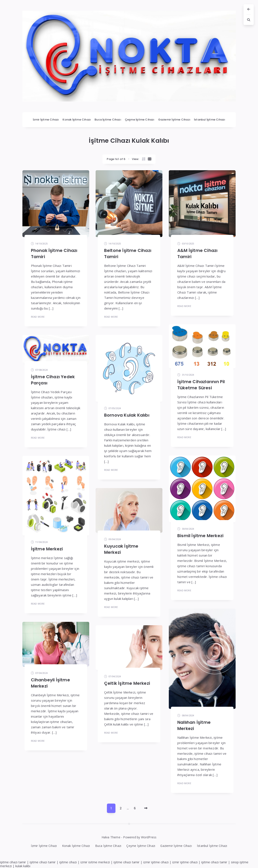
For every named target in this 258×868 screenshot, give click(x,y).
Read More (38, 317)
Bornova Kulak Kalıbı (127, 415)
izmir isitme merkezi (95, 862)
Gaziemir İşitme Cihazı (174, 120)
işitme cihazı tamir (13, 862)
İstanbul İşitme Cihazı (210, 120)
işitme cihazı (68, 862)
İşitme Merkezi (47, 549)
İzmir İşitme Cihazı (46, 120)
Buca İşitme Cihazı (108, 120)
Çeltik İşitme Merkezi (127, 683)
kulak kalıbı (23, 866)
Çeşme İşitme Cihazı (140, 120)
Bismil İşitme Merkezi (200, 536)
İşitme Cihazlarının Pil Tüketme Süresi (201, 385)
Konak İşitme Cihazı (77, 120)
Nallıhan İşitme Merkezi (194, 725)
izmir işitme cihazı (156, 862)
